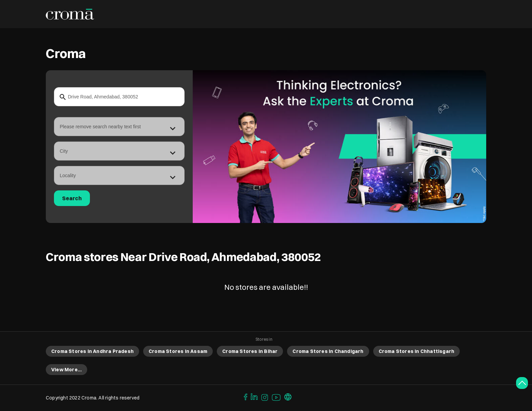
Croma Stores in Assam (178, 351)
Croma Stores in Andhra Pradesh (92, 351)
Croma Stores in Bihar (250, 351)
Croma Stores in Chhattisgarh (417, 351)
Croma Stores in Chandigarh (328, 351)
